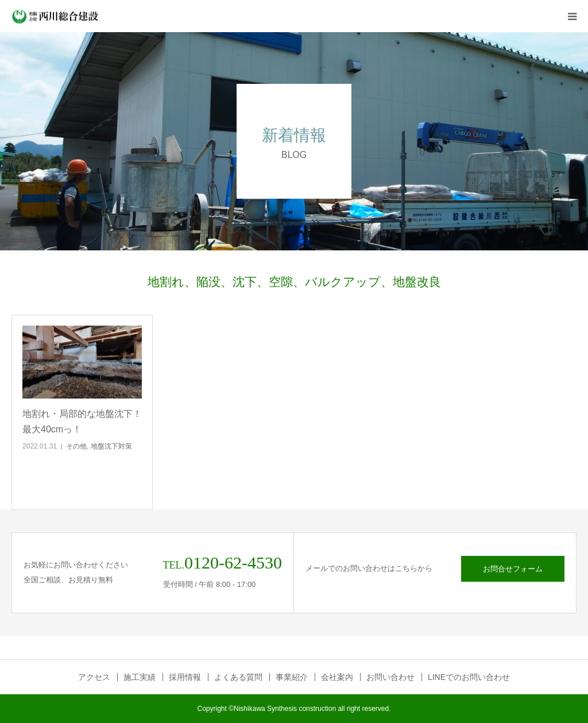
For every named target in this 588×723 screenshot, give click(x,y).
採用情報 (185, 677)
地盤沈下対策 (111, 446)
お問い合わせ (390, 677)
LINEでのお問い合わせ (469, 677)
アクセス (94, 677)
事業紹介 (292, 677)
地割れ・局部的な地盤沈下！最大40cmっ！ (82, 422)
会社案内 (337, 677)
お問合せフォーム (513, 569)
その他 (76, 446)
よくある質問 (238, 677)
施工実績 (140, 677)
